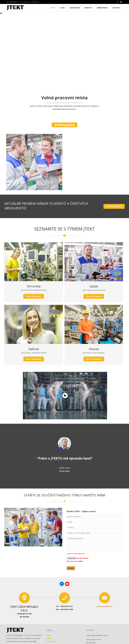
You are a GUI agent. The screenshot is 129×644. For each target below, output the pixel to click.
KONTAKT (116, 8)
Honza (94, 349)
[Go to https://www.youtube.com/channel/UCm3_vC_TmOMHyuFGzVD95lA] (67, 588)
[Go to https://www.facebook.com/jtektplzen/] (62, 588)
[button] (64, 125)
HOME (53, 8)
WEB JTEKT (36, 2)
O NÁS (62, 8)
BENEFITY (88, 8)
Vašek (94, 286)
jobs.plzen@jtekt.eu (105, 610)
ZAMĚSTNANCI (102, 8)
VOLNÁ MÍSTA (75, 8)
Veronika (34, 286)
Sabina (34, 349)
